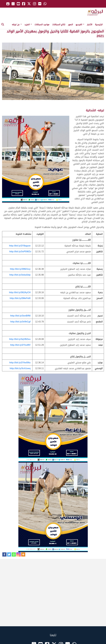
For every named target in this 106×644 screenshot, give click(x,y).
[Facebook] (4, 554)
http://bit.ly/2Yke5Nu (20, 363)
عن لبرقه (17, 25)
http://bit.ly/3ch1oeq (20, 368)
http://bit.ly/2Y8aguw (20, 246)
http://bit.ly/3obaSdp (20, 275)
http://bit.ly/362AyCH (20, 292)
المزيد (28, 25)
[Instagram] (18, 554)
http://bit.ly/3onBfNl (20, 316)
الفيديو (80, 25)
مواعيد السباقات (42, 25)
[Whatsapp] (14, 554)
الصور (70, 25)
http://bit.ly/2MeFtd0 (20, 298)
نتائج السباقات (59, 25)
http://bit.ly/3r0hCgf (20, 322)
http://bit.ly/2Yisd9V (20, 345)
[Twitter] (9, 554)
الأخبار (90, 25)
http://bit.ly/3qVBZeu (20, 339)
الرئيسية (99, 25)
